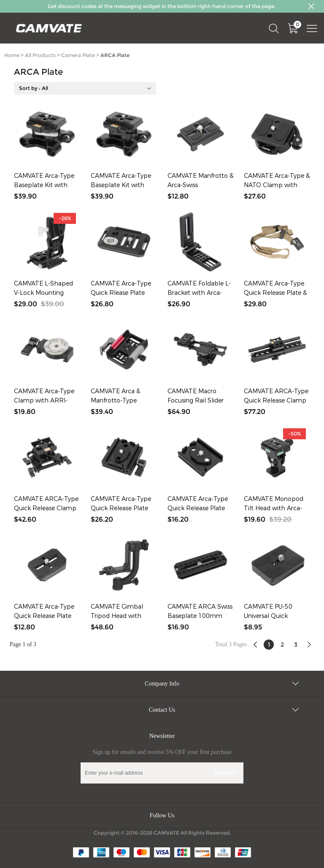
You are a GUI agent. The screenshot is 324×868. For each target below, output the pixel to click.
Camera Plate (78, 55)
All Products (40, 55)
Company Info (162, 684)
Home (12, 55)
